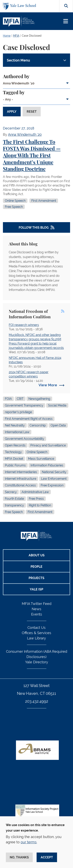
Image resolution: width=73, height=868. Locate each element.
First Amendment (44, 201)
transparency (14, 505)
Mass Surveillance (41, 459)
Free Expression (52, 485)
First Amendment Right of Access (29, 419)
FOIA (8, 399)
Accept (47, 857)
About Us (37, 555)
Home (7, 36)
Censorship (38, 425)
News (36, 609)
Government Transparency (24, 405)
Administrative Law (35, 492)
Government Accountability (25, 439)
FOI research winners (24, 325)
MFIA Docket (14, 459)
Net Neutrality (15, 425)
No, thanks (19, 857)
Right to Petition (40, 505)
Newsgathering (39, 399)
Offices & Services (36, 633)
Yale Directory (37, 662)
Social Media (57, 405)
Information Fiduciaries (47, 465)
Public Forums (15, 465)
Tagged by (14, 93)
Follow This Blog (34, 228)
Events (37, 614)
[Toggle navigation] (66, 21)
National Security (54, 472)
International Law (17, 432)
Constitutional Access (20, 485)
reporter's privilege (18, 412)
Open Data (58, 425)
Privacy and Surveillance (48, 445)
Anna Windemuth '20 (25, 134)
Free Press (36, 499)
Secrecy (11, 492)
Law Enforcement (54, 479)
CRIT (20, 399)
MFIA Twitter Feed (37, 604)
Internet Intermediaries (21, 472)
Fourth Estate (14, 499)
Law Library (36, 638)
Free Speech (14, 207)
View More (48, 385)
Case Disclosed (32, 36)
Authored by (16, 77)
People (36, 567)
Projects (36, 578)
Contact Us (36, 628)
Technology (13, 452)
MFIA (16, 36)
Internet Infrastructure (21, 479)
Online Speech (15, 201)
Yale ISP (36, 589)
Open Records (15, 445)
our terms (29, 842)
